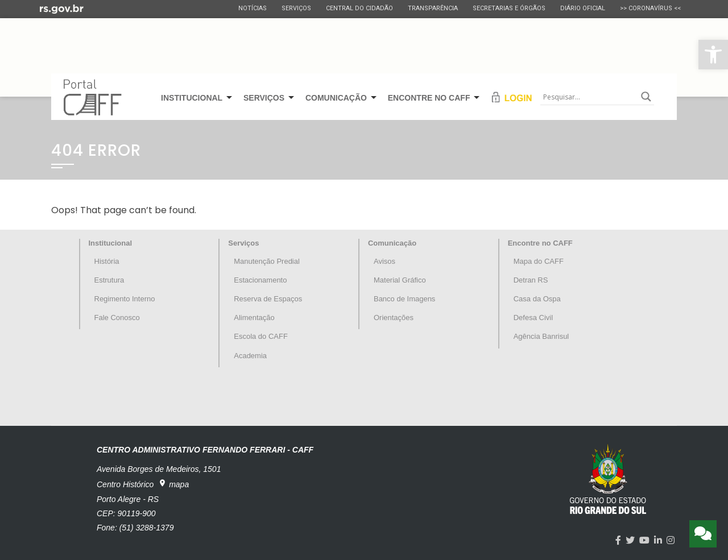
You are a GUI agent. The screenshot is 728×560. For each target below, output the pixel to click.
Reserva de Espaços (268, 299)
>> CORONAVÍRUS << (650, 8)
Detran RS (531, 280)
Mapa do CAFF (539, 261)
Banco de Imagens (404, 299)
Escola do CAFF (261, 336)
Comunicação (392, 243)
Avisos (384, 261)
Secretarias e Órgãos (509, 8)
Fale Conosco (117, 318)
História (107, 261)
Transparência (433, 8)
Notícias (253, 8)
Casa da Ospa (537, 299)
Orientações (394, 318)
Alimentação (254, 318)
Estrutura (109, 280)
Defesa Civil (533, 318)
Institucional (111, 243)
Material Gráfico (400, 280)
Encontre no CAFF (540, 243)
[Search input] (589, 97)
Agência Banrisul (541, 336)
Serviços (296, 8)
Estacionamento (260, 280)
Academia (250, 356)
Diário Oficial (583, 8)
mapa (173, 484)
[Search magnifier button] (646, 97)
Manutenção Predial (267, 261)
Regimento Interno (125, 299)
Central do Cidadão (359, 8)
